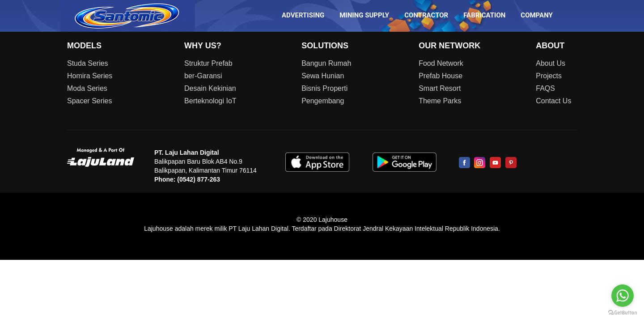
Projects (549, 76)
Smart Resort (440, 88)
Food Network (441, 63)
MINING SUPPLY (364, 15)
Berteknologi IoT (210, 101)
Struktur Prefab (208, 63)
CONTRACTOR (426, 15)
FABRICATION (484, 15)
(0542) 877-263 (199, 179)
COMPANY (537, 15)
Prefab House (441, 76)
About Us (551, 63)
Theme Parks (440, 101)
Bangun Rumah (326, 63)
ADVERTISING (303, 15)
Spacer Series (90, 101)
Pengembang (323, 101)
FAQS (545, 88)
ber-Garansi (203, 76)
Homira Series (90, 76)
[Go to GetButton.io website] (623, 313)
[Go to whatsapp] (623, 296)
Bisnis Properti (324, 88)
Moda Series (87, 88)
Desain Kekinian (210, 88)
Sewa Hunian (323, 76)
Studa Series (88, 63)
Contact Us (553, 101)
